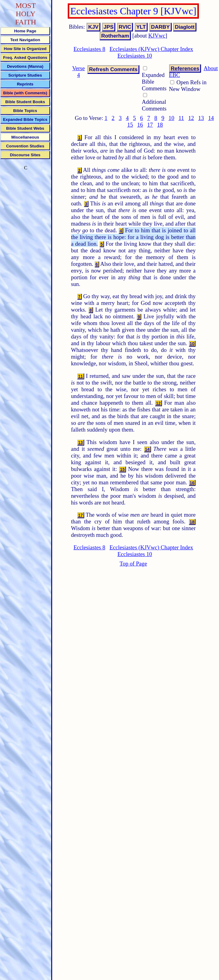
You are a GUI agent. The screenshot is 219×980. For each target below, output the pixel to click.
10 (172, 118)
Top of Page (133, 564)
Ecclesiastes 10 (135, 56)
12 (191, 118)
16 (140, 125)
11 (181, 118)
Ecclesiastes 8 (89, 49)
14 (211, 118)
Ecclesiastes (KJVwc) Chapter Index (151, 49)
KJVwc (157, 36)
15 (130, 125)
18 (160, 125)
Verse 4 (79, 72)
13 (201, 118)
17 (150, 125)
